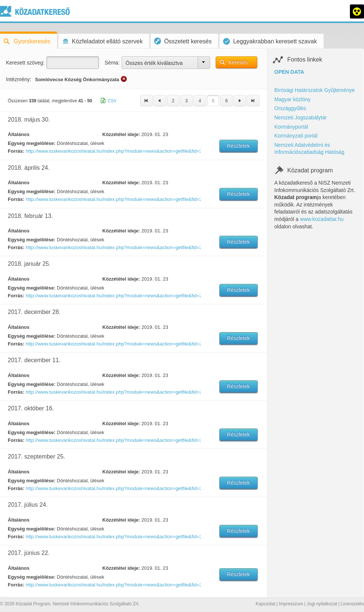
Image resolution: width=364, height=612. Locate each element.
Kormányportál (291, 127)
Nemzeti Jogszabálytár (301, 118)
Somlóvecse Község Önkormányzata (77, 80)
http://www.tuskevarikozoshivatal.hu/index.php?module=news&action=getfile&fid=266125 (113, 537)
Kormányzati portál (296, 136)
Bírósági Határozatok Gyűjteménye (315, 90)
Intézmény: (19, 79)
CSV (112, 101)
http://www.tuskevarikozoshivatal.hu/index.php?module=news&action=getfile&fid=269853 (113, 296)
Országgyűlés (290, 108)
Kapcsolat (266, 604)
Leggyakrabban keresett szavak (270, 41)
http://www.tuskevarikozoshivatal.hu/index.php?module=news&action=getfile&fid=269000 (113, 392)
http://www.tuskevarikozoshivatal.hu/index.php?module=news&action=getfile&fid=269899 (113, 247)
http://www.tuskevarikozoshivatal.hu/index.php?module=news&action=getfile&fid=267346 (113, 440)
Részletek (239, 146)
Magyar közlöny (292, 99)
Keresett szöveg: (25, 63)
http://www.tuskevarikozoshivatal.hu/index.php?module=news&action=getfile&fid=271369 (113, 199)
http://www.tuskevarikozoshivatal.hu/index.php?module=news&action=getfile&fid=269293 (113, 344)
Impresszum (291, 604)
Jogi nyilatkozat (322, 604)
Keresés (238, 62)
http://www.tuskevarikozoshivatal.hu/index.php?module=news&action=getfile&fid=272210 (113, 151)
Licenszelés (352, 604)
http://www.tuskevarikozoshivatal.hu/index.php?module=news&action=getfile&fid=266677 (113, 488)
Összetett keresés (183, 41)
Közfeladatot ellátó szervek (102, 41)
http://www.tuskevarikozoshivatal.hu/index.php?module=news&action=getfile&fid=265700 (113, 585)
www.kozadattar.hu (322, 219)
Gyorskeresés (27, 41)
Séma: (112, 63)
